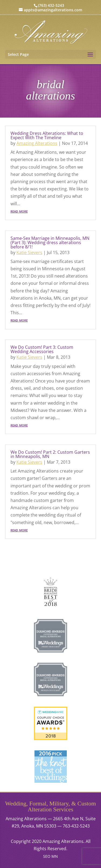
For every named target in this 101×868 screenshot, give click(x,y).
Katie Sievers (29, 252)
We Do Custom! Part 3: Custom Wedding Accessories (42, 349)
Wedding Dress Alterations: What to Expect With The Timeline (47, 135)
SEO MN (50, 856)
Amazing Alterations (37, 143)
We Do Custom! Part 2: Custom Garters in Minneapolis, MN (50, 454)
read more (19, 211)
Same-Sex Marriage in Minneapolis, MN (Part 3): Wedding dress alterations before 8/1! (50, 242)
